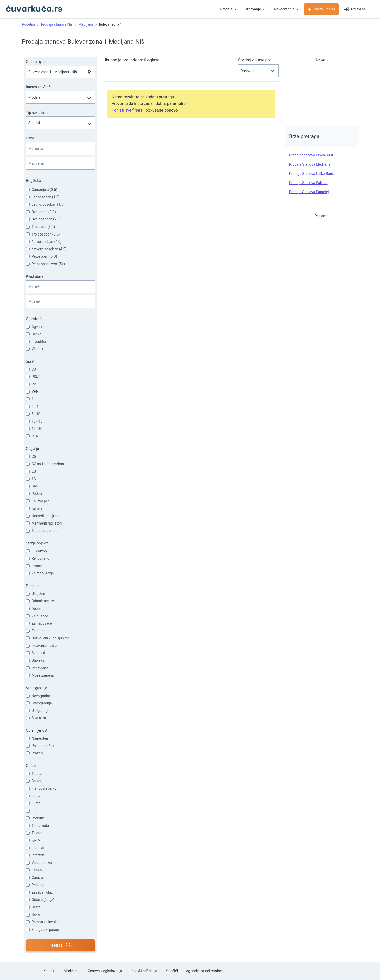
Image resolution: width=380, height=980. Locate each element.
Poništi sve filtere (127, 110)
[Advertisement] (321, 90)
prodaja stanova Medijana (310, 164)
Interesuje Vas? (38, 87)
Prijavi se (355, 9)
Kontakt (49, 971)
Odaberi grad (36, 62)
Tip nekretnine (37, 113)
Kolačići (172, 971)
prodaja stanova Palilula (308, 183)
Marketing (72, 971)
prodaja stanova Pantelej (309, 192)
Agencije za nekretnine (204, 971)
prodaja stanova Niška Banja (312, 174)
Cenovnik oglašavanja (105, 971)
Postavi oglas (321, 9)
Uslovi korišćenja (144, 971)
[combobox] (61, 72)
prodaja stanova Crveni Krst (311, 155)
